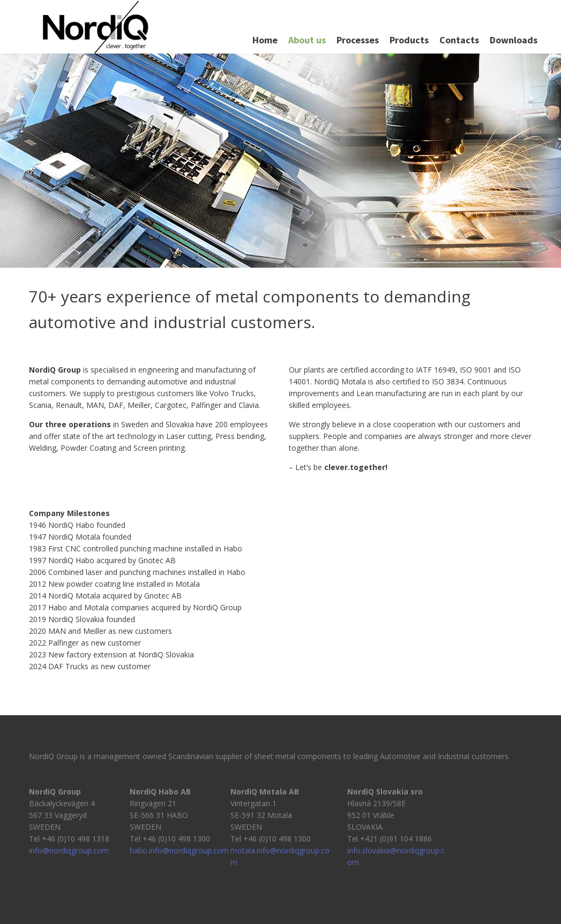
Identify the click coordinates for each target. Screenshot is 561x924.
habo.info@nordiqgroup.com (179, 850)
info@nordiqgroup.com (69, 850)
